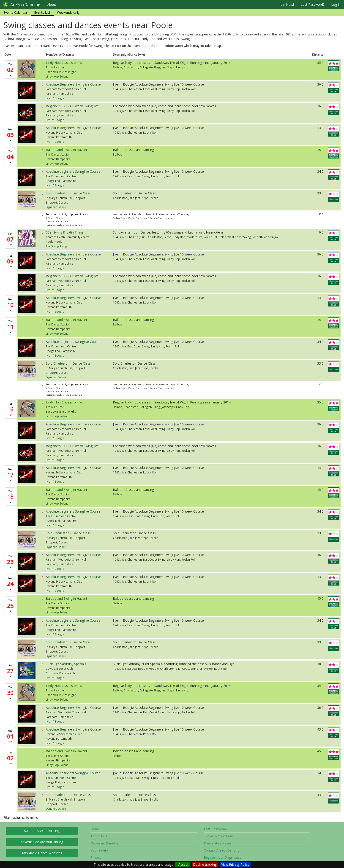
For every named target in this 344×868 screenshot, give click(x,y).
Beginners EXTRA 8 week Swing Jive (72, 106)
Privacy (96, 857)
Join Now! (287, 4)
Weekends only (68, 12)
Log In (336, 4)
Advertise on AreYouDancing (42, 842)
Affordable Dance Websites (42, 853)
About (52, 4)
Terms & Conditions (219, 836)
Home (95, 829)
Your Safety (99, 850)
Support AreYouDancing (42, 831)
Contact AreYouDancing (222, 850)
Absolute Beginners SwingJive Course (73, 84)
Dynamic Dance (56, 207)
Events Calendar (15, 12)
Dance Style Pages (218, 843)
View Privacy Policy (235, 864)
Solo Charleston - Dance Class (68, 193)
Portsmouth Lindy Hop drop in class (67, 214)
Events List (42, 12)
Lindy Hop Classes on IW (64, 63)
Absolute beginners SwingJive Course (73, 171)
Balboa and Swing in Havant (67, 150)
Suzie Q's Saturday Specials (66, 664)
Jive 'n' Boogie (55, 98)
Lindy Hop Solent (57, 76)
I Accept (183, 864)
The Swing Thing (56, 246)
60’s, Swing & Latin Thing (64, 232)
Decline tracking (205, 864)
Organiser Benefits (105, 843)
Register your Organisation (224, 857)
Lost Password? (313, 4)
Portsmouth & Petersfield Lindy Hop (64, 225)
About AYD (99, 836)
